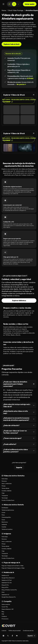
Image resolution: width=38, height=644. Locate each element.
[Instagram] (3, 636)
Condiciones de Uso (28, 631)
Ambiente (4, 524)
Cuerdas (4, 527)
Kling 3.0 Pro (5, 585)
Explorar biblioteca (19, 301)
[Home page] (8, 626)
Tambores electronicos (8, 510)
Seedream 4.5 (5, 595)
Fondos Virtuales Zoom (8, 500)
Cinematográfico (6, 517)
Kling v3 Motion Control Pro (9, 590)
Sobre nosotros (6, 604)
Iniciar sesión (30, 4)
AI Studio (30, 78)
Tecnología (5, 498)
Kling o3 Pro (5, 587)
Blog (3, 612)
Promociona (5, 619)
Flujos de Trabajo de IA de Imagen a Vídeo (13, 568)
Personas (4, 481)
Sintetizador (5, 508)
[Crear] (9, 4)
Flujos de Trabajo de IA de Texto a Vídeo (13, 566)
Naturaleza (5, 479)
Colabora (4, 616)
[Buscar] (14, 4)
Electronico (5, 522)
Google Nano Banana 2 (8, 578)
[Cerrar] (34, 95)
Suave (3, 520)
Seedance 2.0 (5, 575)
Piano (3, 515)
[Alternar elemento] (34, 384)
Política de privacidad (15, 631)
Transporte (5, 495)
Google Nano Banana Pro (9, 597)
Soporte (19, 467)
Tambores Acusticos (7, 529)
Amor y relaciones (7, 483)
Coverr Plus (5, 607)
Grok (3, 592)
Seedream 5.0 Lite (7, 583)
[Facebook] (12, 636)
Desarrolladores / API (7, 609)
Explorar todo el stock (12, 44)
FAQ (3, 614)
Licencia (4, 631)
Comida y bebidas (6, 491)
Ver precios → (21, 84)
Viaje (3, 493)
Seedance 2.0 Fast (7, 580)
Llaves (3, 512)
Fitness (3, 486)
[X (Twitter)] (8, 636)
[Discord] (17, 636)
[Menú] (3, 4)
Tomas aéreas (5, 488)
